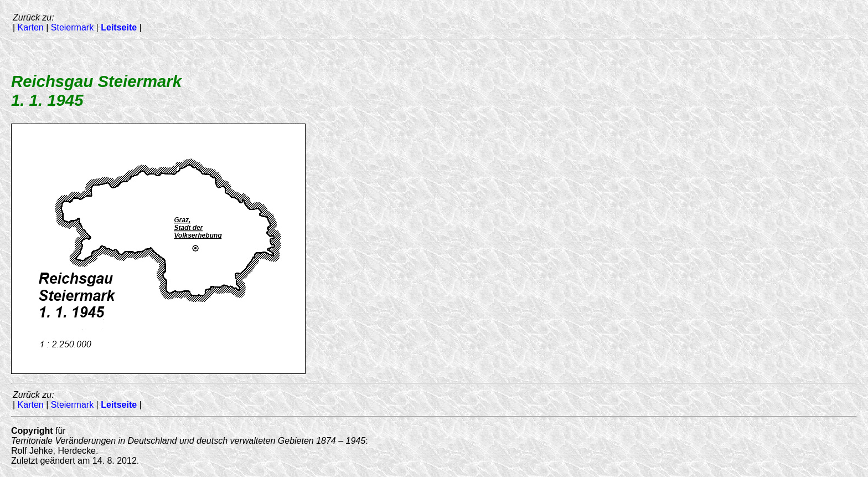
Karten (31, 27)
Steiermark (72, 27)
